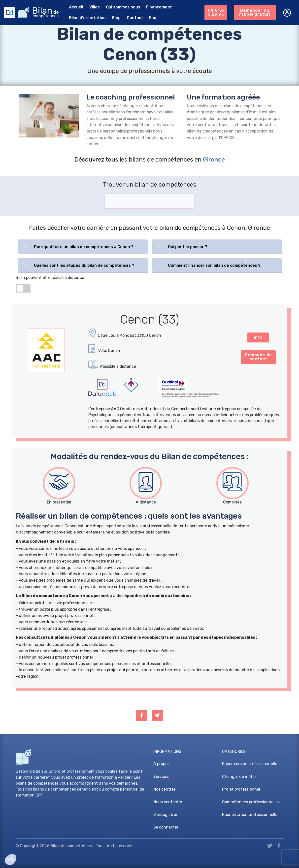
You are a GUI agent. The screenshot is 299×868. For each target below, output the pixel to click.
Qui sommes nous (123, 7)
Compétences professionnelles (251, 802)
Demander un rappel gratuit (255, 12)
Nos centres (165, 789)
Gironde (214, 160)
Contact (135, 18)
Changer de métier (240, 777)
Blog (116, 18)
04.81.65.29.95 (216, 12)
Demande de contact (258, 357)
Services (161, 777)
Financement (159, 7)
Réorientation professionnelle (250, 815)
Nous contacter (168, 802)
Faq (153, 18)
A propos (161, 764)
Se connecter (166, 827)
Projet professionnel (241, 789)
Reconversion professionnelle (250, 764)
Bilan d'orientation (87, 18)
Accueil (76, 7)
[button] (83, 246)
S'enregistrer (165, 815)
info (258, 337)
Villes (95, 7)
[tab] (83, 247)
